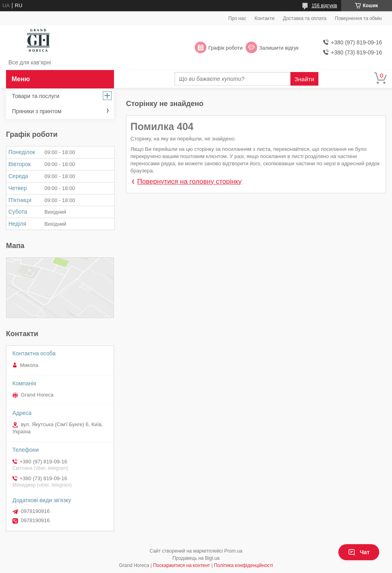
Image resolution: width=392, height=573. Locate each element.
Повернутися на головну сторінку (189, 181)
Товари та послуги (36, 96)
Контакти (264, 18)
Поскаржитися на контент (182, 565)
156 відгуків (324, 6)
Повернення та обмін (358, 18)
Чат (359, 552)
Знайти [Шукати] (304, 79)
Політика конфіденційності (244, 565)
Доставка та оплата (305, 18)
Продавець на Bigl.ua (196, 558)
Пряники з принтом (37, 111)
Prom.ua (233, 551)
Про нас (237, 18)
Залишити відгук (279, 48)
